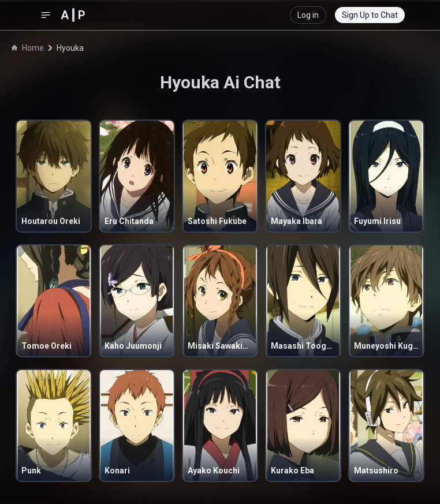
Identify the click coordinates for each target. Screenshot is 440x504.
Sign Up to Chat (370, 15)
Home (28, 48)
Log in (308, 15)
